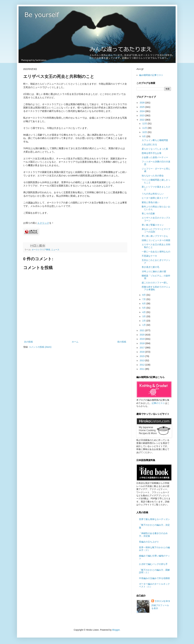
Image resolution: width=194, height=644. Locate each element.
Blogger (116, 630)
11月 (145, 128)
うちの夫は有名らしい (153, 194)
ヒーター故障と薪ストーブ (155, 198)
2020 (142, 335)
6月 (144, 304)
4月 (144, 312)
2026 (142, 103)
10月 (145, 132)
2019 (142, 339)
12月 (145, 124)
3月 (144, 316)
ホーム (75, 342)
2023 (142, 115)
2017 (142, 348)
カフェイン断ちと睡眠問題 (155, 140)
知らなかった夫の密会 (153, 176)
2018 (142, 343)
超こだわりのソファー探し (155, 283)
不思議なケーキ (149, 256)
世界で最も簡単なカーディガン (154, 519)
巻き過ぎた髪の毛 (150, 267)
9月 (144, 136)
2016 (142, 352)
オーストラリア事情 (41, 250)
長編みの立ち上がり (149, 542)
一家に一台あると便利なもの (156, 252)
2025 (142, 107)
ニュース (55, 250)
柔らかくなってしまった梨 (155, 149)
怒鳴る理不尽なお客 (152, 153)
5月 (144, 308)
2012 (142, 365)
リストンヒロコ (162, 601)
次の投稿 (28, 342)
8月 (144, 295)
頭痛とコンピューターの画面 (156, 240)
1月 (144, 325)
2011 (142, 369)
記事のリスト (158, 403)
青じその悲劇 (148, 214)
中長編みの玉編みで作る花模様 (154, 578)
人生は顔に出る (149, 144)
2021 (142, 330)
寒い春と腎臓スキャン (153, 225)
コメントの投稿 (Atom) (40, 347)
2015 (142, 356)
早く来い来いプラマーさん (155, 236)
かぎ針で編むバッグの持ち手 (153, 564)
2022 (142, 120)
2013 (142, 360)
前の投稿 (122, 342)
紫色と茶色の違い (150, 202)
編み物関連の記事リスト (151, 75)
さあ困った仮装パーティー (155, 157)
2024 (142, 111)
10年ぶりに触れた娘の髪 (154, 271)
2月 (144, 321)
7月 (144, 299)
